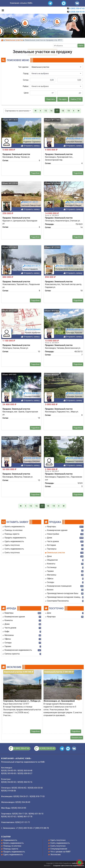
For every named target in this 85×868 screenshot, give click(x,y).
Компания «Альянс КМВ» (21, 3)
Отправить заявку (30, 500)
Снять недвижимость (60, 843)
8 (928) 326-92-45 (77, 12)
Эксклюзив (56, 855)
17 (57, 111)
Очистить (51, 99)
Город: (26, 73)
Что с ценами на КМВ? (60, 852)
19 (69, 111)
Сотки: (26, 80)
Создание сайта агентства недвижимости (69, 866)
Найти (81, 46)
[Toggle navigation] (2, 10)
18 (63, 111)
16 (51, 111)
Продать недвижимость (14, 852)
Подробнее (36, 731)
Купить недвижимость (13, 843)
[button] (56, 67)
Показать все (77, 738)
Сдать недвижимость (13, 855)
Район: (26, 86)
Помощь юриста (11, 849)
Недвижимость (10, 840)
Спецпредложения (59, 849)
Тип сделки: (24, 67)
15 (46, 111)
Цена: (26, 93)
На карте (63, 99)
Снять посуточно (58, 846)
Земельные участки (14, 40)
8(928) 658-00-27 (32, 747)
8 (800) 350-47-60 (77, 8)
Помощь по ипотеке (12, 846)
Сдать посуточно (58, 840)
